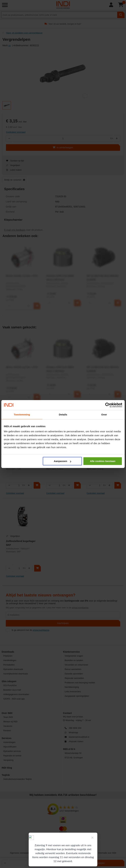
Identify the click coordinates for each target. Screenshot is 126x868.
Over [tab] (104, 415)
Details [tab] (63, 415)
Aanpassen (63, 461)
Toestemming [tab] (22, 415)
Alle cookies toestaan (103, 461)
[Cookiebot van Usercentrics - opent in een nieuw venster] (108, 405)
